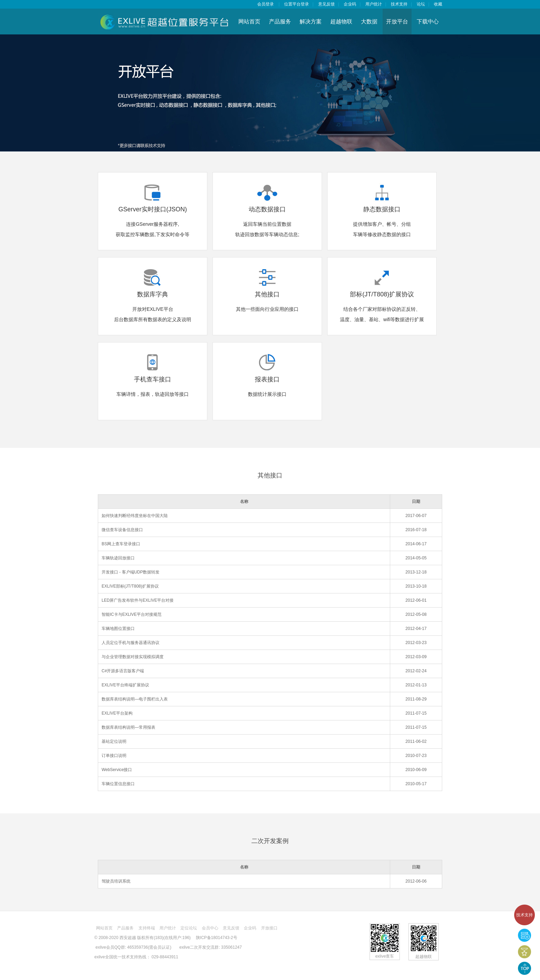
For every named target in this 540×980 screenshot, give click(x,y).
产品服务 (280, 22)
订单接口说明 (114, 756)
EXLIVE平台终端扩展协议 (125, 685)
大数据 (369, 22)
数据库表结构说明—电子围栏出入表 (135, 699)
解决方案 (311, 22)
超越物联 (341, 22)
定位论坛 (189, 928)
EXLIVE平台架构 (117, 713)
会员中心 (210, 928)
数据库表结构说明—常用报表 (128, 727)
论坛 (421, 4)
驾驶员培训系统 (116, 881)
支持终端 (147, 928)
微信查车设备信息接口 (122, 530)
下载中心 (428, 22)
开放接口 (269, 928)
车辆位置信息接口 (118, 784)
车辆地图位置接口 (118, 629)
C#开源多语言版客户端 (123, 671)
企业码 (350, 4)
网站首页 (249, 22)
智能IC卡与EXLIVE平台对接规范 (132, 614)
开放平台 (397, 22)
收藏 (438, 4)
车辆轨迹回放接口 (118, 558)
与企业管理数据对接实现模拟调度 (133, 657)
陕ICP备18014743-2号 (217, 938)
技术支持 (525, 915)
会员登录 (266, 4)
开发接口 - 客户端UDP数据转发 (131, 572)
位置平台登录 (297, 4)
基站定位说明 (114, 741)
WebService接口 (117, 770)
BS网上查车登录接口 (121, 544)
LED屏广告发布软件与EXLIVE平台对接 (138, 600)
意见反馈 (326, 4)
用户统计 (374, 4)
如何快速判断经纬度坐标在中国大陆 (135, 516)
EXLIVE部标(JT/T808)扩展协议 (130, 586)
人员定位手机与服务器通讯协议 (131, 643)
